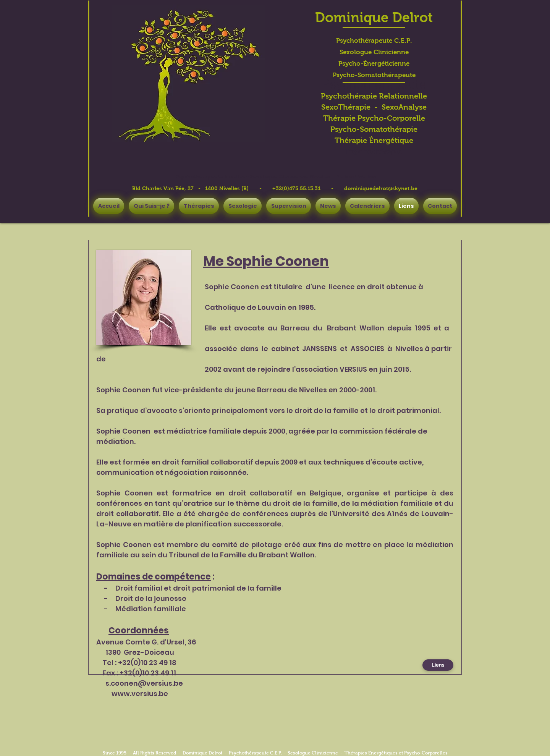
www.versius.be (140, 694)
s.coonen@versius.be (144, 683)
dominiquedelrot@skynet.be (381, 188)
